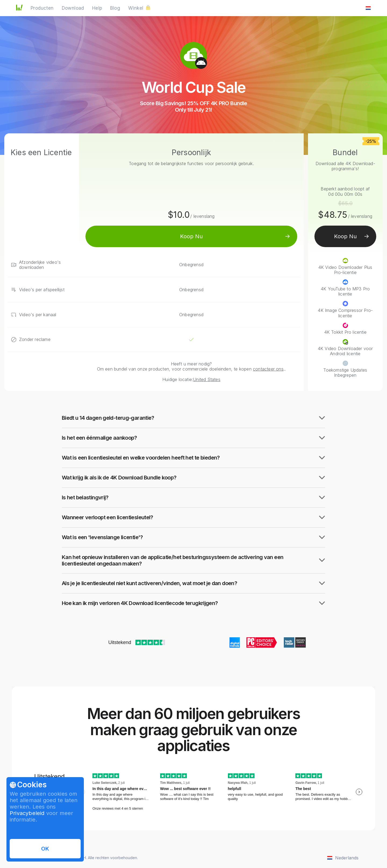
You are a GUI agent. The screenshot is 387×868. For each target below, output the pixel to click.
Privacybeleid (27, 813)
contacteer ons (268, 369)
